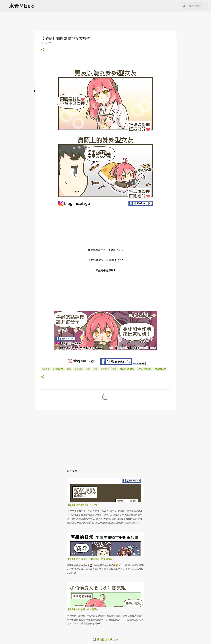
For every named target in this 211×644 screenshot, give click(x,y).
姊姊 (69, 369)
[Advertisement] (105, 437)
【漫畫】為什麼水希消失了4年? (83, 505)
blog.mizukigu (127, 369)
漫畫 (114, 369)
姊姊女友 (78, 369)
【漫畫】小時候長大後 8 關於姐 (83, 609)
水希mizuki (58, 369)
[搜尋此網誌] (192, 6)
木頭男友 (46, 369)
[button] (42, 50)
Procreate (160, 369)
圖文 (95, 369)
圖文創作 (105, 369)
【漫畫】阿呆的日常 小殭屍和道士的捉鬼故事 (90, 559)
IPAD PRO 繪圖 (145, 369)
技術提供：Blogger (105, 640)
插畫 (88, 369)
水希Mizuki (22, 6)
